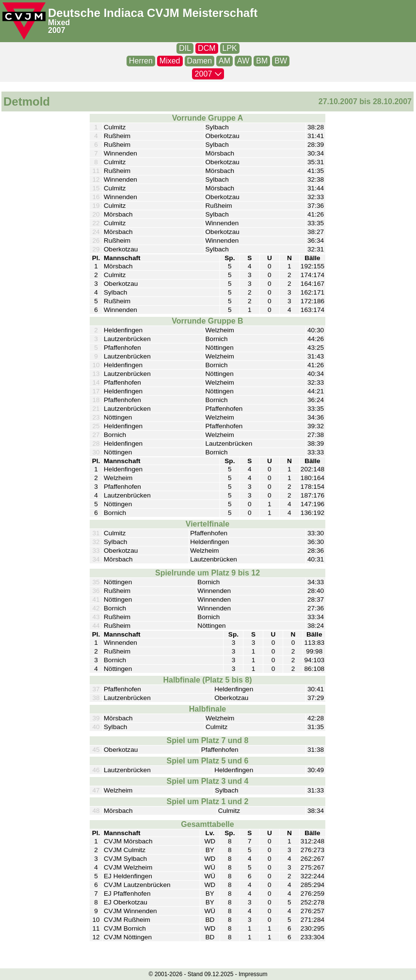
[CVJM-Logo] (24, 21)
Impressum (253, 974)
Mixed (59, 23)
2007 (57, 30)
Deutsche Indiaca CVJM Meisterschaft (153, 13)
